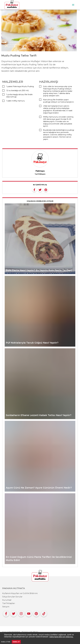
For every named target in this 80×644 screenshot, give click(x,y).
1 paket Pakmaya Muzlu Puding (20, 86)
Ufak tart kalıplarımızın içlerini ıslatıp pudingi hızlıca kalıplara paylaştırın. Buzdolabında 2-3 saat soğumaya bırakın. (58, 109)
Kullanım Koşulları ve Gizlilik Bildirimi (20, 593)
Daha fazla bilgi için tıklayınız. (61, 637)
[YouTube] (29, 613)
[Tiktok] (44, 613)
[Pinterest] (36, 613)
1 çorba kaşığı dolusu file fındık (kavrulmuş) (19, 96)
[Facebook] (6, 613)
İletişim (6, 607)
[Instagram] (21, 613)
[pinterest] (46, 190)
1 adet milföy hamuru (16, 101)
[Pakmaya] (40, 576)
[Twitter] (14, 613)
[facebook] (34, 190)
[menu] (73, 5)
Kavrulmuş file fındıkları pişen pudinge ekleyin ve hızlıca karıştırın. (59, 101)
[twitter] (40, 190)
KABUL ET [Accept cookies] (16, 642)
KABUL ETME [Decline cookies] (6, 642)
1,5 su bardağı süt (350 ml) (17, 90)
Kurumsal (7, 600)
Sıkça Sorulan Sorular (12, 597)
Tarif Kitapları (9, 603)
